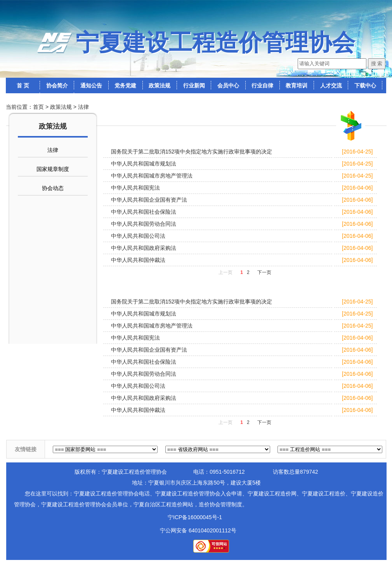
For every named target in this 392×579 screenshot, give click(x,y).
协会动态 (53, 188)
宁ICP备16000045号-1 (195, 517)
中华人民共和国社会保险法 (144, 212)
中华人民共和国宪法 (135, 188)
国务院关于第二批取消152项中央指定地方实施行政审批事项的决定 (192, 152)
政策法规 (61, 107)
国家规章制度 (53, 169)
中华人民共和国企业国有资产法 (149, 200)
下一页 (264, 272)
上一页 (225, 272)
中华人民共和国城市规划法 (144, 164)
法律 (83, 107)
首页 (38, 107)
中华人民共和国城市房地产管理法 (152, 176)
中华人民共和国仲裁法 (138, 260)
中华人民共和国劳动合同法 (144, 224)
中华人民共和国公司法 (138, 236)
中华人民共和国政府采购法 (144, 248)
